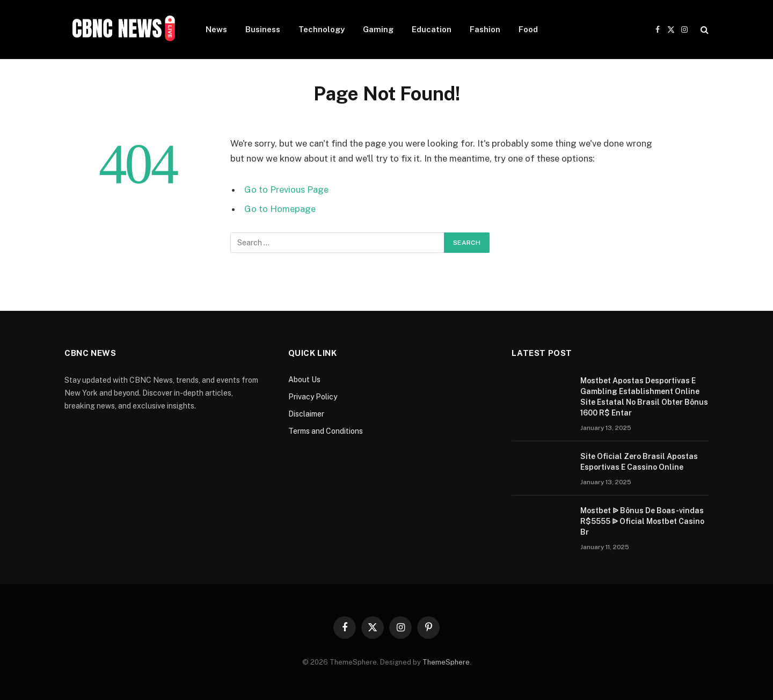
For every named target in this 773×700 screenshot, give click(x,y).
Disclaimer (306, 414)
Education (432, 29)
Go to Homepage (280, 209)
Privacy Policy (313, 397)
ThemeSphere (446, 662)
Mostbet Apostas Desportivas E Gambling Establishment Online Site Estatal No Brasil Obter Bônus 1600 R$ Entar (644, 397)
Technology (322, 29)
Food (528, 29)
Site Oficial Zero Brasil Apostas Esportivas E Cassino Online (639, 462)
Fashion (485, 29)
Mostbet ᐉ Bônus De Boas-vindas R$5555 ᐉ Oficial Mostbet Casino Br (642, 521)
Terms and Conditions (326, 431)
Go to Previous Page (286, 189)
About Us (304, 380)
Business (263, 29)
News (216, 29)
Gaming (378, 29)
